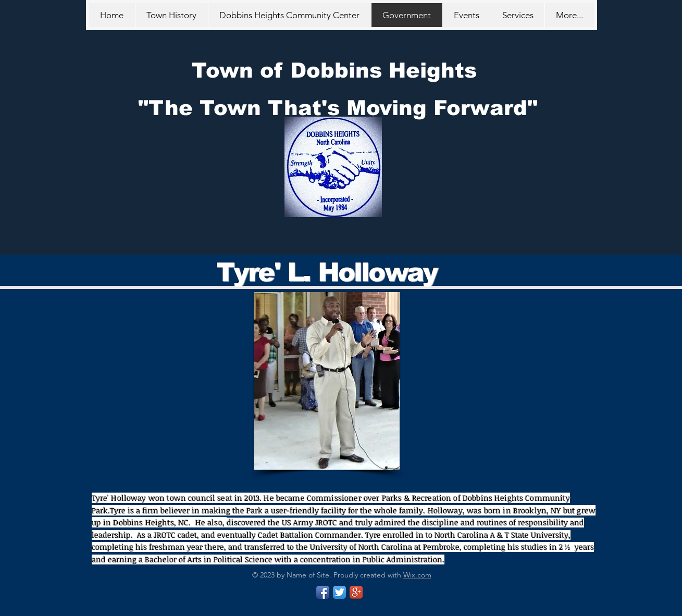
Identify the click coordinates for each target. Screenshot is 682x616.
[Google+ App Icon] (356, 592)
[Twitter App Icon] (339, 592)
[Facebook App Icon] (323, 592)
